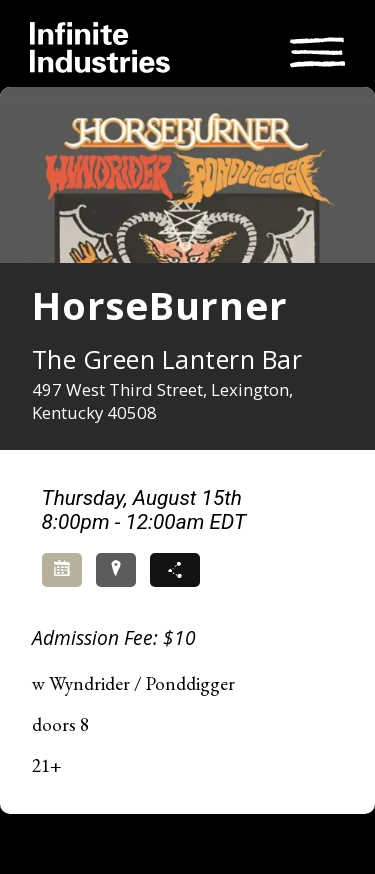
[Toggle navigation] (317, 49)
